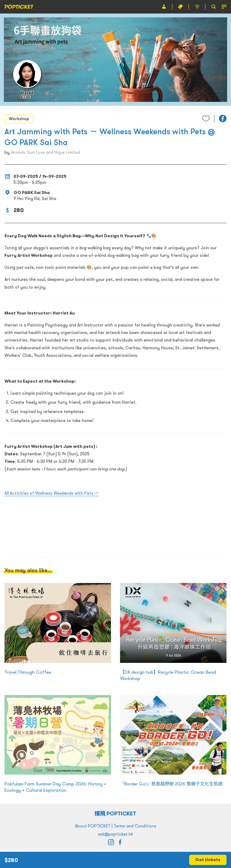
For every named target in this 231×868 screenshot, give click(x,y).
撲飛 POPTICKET (116, 813)
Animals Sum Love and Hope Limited (45, 152)
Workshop (19, 119)
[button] (223, 118)
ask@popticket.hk (115, 834)
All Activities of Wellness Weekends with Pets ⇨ (52, 493)
